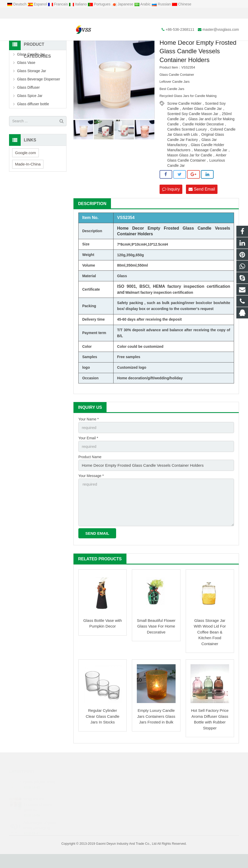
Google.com (25, 174)
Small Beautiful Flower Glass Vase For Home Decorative (156, 640)
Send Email (202, 210)
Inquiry (171, 210)
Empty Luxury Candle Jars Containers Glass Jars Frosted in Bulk (156, 730)
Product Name (90, 476)
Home (79, 46)
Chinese (182, 4)
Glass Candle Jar (31, 76)
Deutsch (17, 4)
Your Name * (89, 440)
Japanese (123, 4)
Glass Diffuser (28, 109)
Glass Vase (26, 84)
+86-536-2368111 (27, 13)
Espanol (38, 4)
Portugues (100, 4)
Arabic (143, 4)
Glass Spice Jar (30, 117)
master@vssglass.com (68, 13)
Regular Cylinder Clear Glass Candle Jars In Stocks (103, 730)
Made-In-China (28, 186)
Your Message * (91, 494)
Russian (162, 4)
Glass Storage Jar (32, 92)
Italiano (78, 4)
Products (96, 46)
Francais (58, 4)
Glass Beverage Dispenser (39, 101)
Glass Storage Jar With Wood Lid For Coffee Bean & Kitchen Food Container (210, 646)
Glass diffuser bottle (33, 125)
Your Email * (88, 458)
